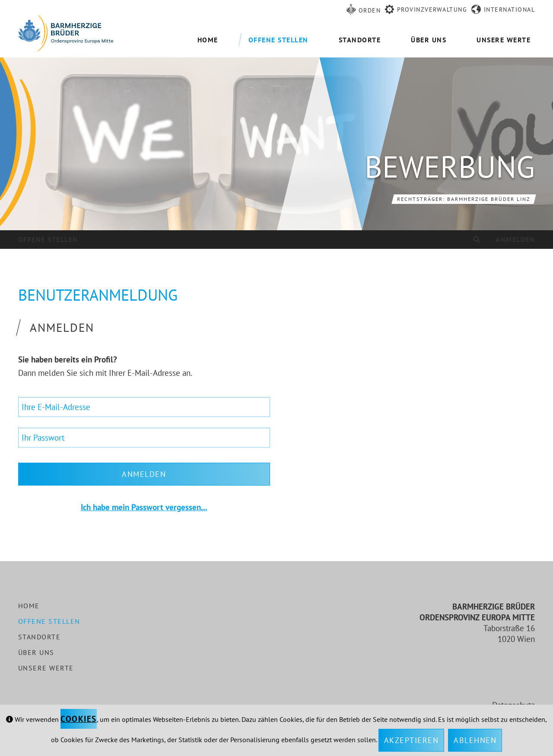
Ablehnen (475, 740)
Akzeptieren (412, 740)
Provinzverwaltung (432, 10)
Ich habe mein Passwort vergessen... (144, 507)
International (510, 10)
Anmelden (515, 239)
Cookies (79, 719)
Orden (370, 10)
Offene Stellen (48, 239)
